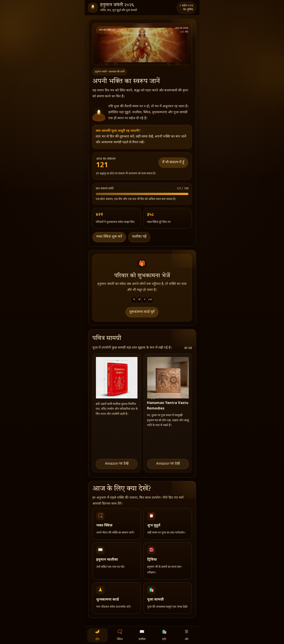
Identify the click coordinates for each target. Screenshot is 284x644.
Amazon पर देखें (117, 464)
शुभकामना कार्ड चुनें (142, 312)
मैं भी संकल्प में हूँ (173, 162)
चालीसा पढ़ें (139, 237)
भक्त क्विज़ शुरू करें (109, 237)
